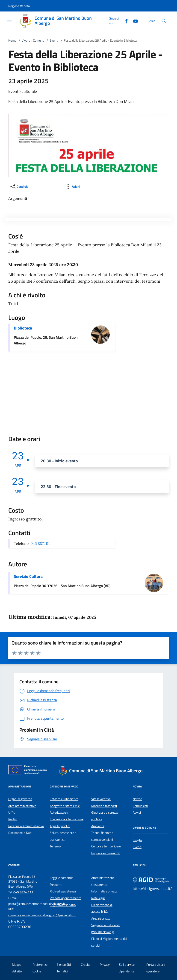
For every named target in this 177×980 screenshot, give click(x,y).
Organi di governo (20, 799)
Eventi (54, 40)
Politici (13, 819)
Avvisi (137, 812)
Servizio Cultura (28, 576)
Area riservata (101, 918)
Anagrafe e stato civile (65, 806)
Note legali (98, 898)
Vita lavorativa (101, 799)
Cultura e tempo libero (106, 846)
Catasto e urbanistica (64, 799)
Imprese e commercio (106, 853)
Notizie (137, 799)
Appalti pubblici (60, 826)
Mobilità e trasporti (104, 806)
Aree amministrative (22, 806)
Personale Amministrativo (26, 826)
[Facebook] (124, 21)
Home (12, 40)
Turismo (55, 846)
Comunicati (140, 806)
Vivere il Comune (33, 40)
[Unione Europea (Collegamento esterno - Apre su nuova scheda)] (29, 771)
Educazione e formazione (67, 819)
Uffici (12, 812)
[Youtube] (134, 21)
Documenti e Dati (20, 833)
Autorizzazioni (59, 812)
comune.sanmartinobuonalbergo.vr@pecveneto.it (42, 915)
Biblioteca (23, 328)
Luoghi (137, 840)
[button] (19, 6)
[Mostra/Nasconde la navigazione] (9, 20)
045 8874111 (40, 543)
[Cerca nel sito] (164, 21)
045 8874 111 (23, 892)
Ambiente (98, 826)
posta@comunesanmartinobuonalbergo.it (37, 904)
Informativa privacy (104, 891)
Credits (86, 965)
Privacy (105, 965)
